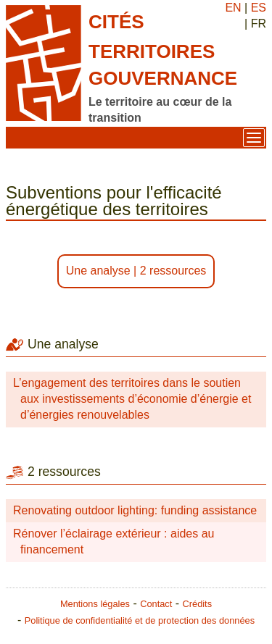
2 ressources (173, 271)
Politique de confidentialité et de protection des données (140, 620)
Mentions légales (95, 604)
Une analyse (98, 271)
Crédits (198, 604)
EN (233, 8)
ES (259, 8)
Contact (156, 604)
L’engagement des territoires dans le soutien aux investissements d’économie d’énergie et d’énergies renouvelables (132, 399)
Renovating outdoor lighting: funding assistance (135, 510)
